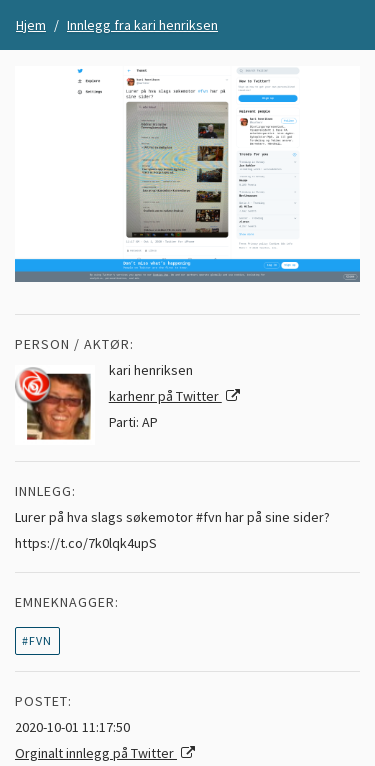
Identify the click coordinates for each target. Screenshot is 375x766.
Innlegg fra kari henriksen (142, 25)
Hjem (31, 25)
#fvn (37, 640)
